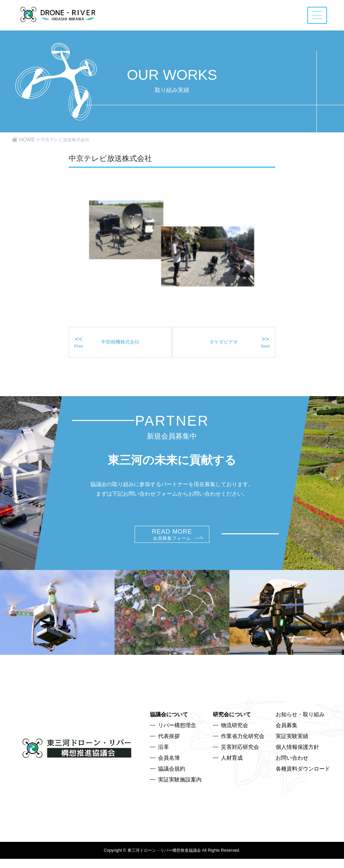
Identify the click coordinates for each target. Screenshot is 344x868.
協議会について (169, 726)
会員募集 (287, 737)
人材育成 (232, 769)
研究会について (232, 726)
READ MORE (172, 546)
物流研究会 (235, 737)
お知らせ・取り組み (300, 726)
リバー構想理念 (177, 737)
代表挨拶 (169, 748)
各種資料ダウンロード (303, 780)
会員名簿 (169, 769)
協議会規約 (172, 780)
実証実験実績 (292, 748)
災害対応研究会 (240, 759)
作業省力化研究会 (243, 748)
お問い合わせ (292, 769)
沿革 (164, 759)
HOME (27, 140)
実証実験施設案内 (180, 791)
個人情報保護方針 (297, 759)
